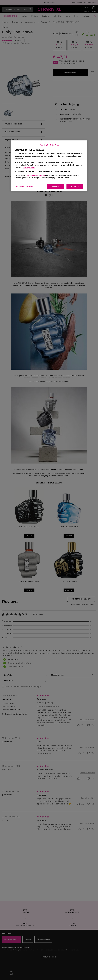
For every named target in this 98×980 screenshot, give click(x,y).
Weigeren (56, 186)
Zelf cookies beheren (35, 175)
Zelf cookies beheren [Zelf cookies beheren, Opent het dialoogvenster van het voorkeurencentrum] (24, 186)
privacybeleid (29, 168)
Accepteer (75, 186)
